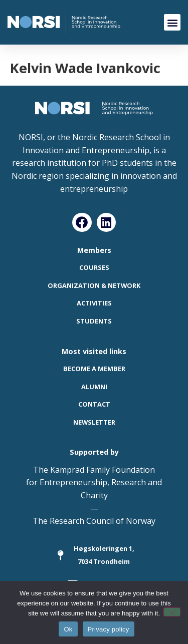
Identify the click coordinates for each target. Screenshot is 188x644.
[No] (172, 612)
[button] (172, 22)
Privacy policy (109, 629)
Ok (68, 629)
